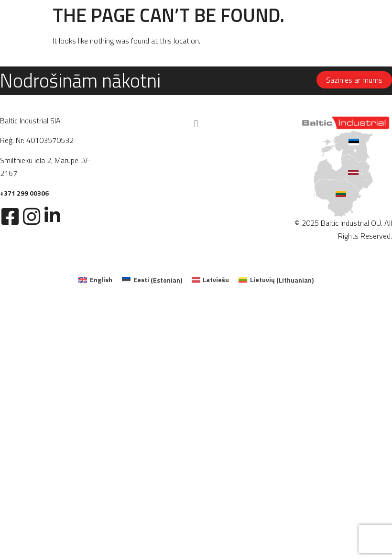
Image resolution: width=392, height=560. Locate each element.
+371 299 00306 (24, 193)
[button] (196, 123)
